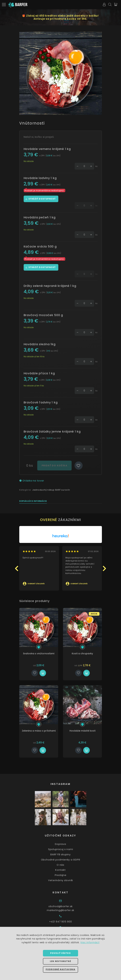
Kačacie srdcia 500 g (40, 246)
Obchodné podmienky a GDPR (66, 860)
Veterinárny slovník (66, 880)
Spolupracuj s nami (66, 849)
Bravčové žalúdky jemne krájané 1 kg (52, 431)
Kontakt (66, 870)
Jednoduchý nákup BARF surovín (51, 490)
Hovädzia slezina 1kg (40, 344)
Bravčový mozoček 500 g (43, 315)
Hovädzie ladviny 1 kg (40, 178)
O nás (66, 865)
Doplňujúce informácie (33, 501)
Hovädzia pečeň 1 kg (40, 217)
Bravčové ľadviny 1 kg (41, 402)
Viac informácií (90, 942)
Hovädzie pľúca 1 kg (39, 373)
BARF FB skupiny (66, 854)
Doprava (66, 844)
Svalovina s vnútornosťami (42, 653)
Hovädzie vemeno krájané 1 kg (47, 149)
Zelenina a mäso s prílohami (42, 731)
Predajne (66, 875)
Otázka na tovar (32, 481)
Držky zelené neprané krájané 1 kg (50, 286)
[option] (61, 73)
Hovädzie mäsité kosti (86, 731)
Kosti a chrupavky (86, 653)
